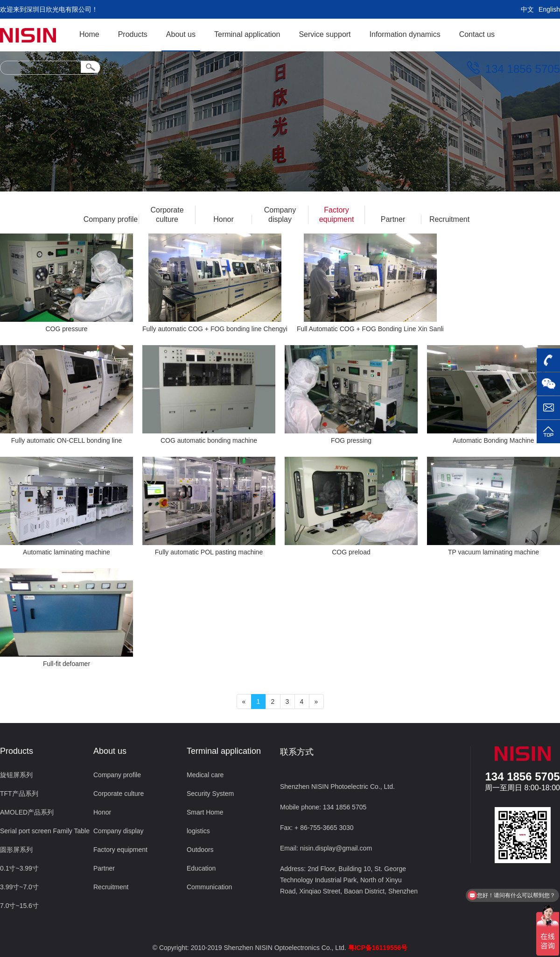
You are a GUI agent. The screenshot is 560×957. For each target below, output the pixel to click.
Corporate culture (167, 215)
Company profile (111, 219)
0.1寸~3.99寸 (19, 868)
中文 (527, 9)
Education (201, 868)
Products (133, 34)
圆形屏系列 (16, 850)
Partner (393, 219)
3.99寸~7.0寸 (19, 887)
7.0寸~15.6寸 (19, 906)
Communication (209, 887)
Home (89, 34)
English (549, 9)
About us (181, 34)
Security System (210, 794)
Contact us (477, 34)
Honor (224, 219)
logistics (198, 831)
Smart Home (205, 812)
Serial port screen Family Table (45, 831)
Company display (280, 215)
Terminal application (247, 34)
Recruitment (449, 219)
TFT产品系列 (19, 794)
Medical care (205, 775)
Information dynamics (405, 34)
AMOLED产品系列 (27, 812)
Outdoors (200, 850)
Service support (325, 34)
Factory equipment (337, 215)
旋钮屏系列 (16, 775)
